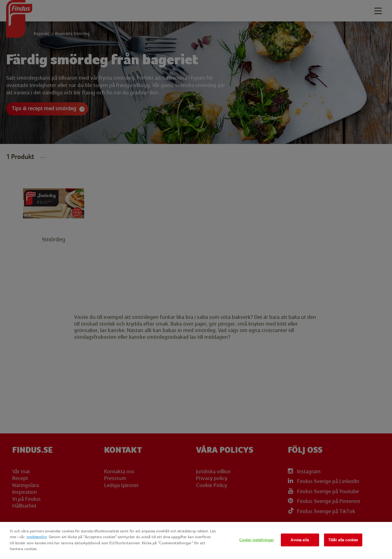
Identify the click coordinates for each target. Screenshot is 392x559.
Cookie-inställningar (257, 540)
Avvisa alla (300, 540)
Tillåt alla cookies (343, 540)
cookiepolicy (37, 537)
